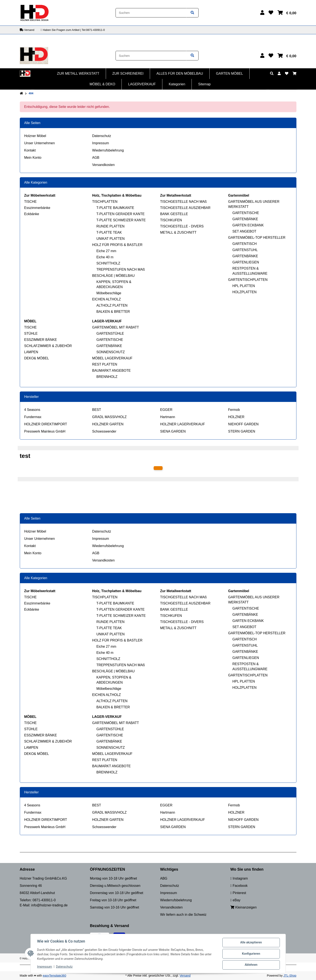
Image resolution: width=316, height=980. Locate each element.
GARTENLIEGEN (246, 262)
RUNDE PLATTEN (110, 226)
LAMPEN (31, 352)
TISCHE (31, 202)
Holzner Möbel (35, 136)
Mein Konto (33, 158)
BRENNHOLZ (107, 377)
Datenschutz (102, 136)
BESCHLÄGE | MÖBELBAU (113, 276)
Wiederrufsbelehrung (108, 150)
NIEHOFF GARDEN (243, 424)
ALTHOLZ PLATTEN (112, 305)
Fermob (234, 410)
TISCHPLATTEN (105, 202)
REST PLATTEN (105, 364)
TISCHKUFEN (171, 220)
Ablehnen (251, 965)
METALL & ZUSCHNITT (178, 232)
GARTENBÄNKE (245, 219)
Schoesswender (104, 431)
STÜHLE (31, 334)
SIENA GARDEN (173, 431)
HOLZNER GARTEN (108, 424)
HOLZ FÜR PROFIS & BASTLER (117, 245)
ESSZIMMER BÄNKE (41, 340)
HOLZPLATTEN (245, 292)
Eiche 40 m (105, 257)
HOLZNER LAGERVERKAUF (183, 424)
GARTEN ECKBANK (248, 225)
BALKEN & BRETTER (113, 312)
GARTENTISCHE (246, 213)
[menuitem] (78, 74)
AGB (96, 158)
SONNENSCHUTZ (111, 352)
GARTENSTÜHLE (110, 334)
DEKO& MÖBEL (37, 358)
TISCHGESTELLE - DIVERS (182, 226)
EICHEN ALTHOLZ (107, 299)
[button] (262, 13)
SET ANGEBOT (244, 231)
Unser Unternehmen (40, 143)
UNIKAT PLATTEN (110, 239)
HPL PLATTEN (244, 286)
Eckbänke (32, 214)
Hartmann (168, 417)
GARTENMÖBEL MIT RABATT (116, 327)
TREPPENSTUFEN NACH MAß (121, 269)
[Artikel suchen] (192, 13)
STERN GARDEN (242, 431)
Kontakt (30, 150)
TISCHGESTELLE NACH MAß (184, 202)
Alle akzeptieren (251, 943)
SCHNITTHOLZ (108, 263)
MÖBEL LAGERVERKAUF (112, 358)
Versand (185, 976)
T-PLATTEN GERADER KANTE (120, 214)
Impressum (101, 143)
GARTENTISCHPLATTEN (248, 280)
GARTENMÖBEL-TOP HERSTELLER (257, 238)
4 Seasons (32, 410)
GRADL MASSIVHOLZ (109, 417)
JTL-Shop (290, 976)
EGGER (166, 410)
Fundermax (33, 417)
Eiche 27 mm (106, 251)
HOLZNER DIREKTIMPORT (46, 424)
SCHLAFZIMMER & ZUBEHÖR (48, 346)
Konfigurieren (251, 954)
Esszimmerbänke (37, 208)
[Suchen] (151, 13)
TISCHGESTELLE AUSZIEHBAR (185, 208)
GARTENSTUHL (245, 250)
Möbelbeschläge (109, 293)
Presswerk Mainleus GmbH (45, 431)
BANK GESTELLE (174, 214)
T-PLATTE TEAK (109, 232)
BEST (97, 410)
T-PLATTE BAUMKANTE (115, 208)
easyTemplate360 (54, 976)
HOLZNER (236, 417)
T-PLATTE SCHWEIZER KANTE (121, 220)
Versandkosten (103, 165)
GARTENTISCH (245, 244)
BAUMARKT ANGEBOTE (111, 371)
